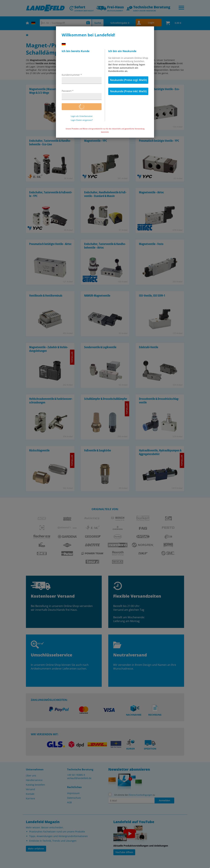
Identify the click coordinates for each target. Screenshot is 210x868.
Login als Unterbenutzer (82, 116)
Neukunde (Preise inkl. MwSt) (128, 91)
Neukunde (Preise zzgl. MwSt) (128, 80)
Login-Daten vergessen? (82, 120)
